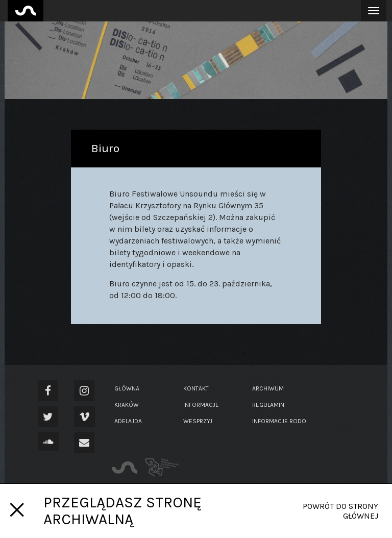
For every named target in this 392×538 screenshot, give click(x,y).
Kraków (127, 405)
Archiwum (268, 388)
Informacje (201, 405)
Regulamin (268, 405)
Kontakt (196, 388)
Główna (127, 388)
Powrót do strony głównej (340, 511)
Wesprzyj (198, 421)
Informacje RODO (279, 421)
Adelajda (128, 421)
